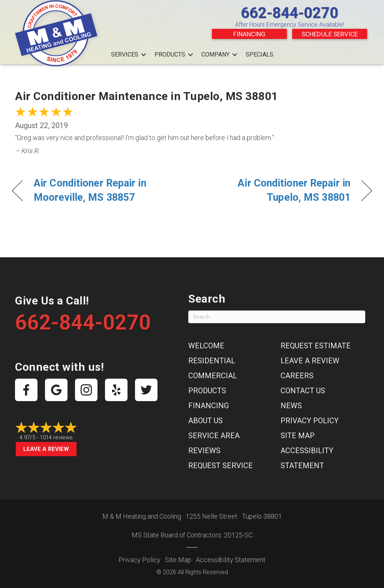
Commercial (213, 376)
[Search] (277, 317)
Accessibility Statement (231, 560)
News (291, 406)
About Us (205, 421)
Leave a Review (46, 449)
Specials (259, 54)
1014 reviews (56, 437)
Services (125, 54)
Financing (249, 34)
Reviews (204, 451)
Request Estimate (316, 346)
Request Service (220, 466)
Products (170, 54)
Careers (297, 376)
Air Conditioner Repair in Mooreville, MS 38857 (90, 190)
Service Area (214, 436)
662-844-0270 (289, 13)
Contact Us (303, 391)
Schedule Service (330, 34)
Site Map (298, 436)
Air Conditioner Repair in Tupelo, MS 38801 (276, 190)
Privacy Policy (310, 421)
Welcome (206, 346)
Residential (212, 361)
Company (215, 54)
